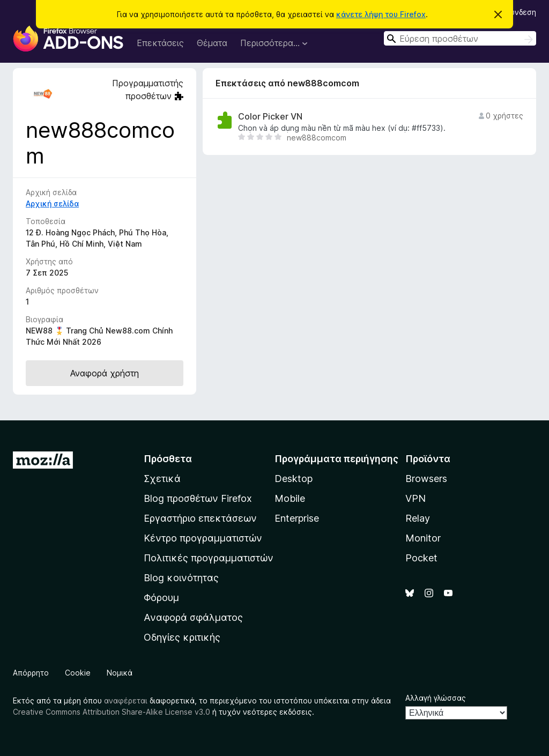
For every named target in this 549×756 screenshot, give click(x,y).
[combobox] (460, 38)
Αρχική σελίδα (52, 203)
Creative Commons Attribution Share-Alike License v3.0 (112, 712)
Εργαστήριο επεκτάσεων (200, 518)
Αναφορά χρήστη (105, 373)
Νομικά (120, 673)
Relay (418, 518)
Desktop (294, 479)
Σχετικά (162, 479)
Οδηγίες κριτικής (182, 637)
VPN (416, 498)
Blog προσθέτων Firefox (198, 498)
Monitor (423, 538)
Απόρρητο (31, 673)
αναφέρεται (126, 701)
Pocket (421, 558)
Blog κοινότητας (181, 578)
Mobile (290, 498)
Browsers (426, 479)
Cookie (78, 673)
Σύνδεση (521, 12)
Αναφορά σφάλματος (193, 617)
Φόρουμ (161, 598)
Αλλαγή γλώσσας (436, 698)
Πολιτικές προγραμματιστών (209, 558)
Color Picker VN (270, 117)
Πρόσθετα (168, 459)
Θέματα (212, 43)
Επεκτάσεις (160, 43)
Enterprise (297, 518)
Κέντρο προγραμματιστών (203, 538)
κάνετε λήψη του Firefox (381, 14)
